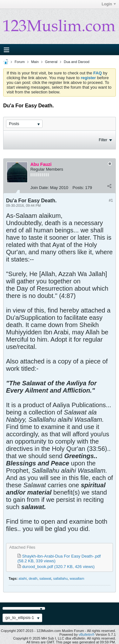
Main (35, 62)
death (33, 578)
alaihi (23, 578)
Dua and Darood (77, 62)
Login (109, 4)
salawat (45, 578)
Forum (20, 62)
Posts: (78, 188)
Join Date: (40, 188)
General (51, 62)
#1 (111, 200)
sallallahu (60, 578)
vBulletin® (87, 635)
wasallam (77, 578)
